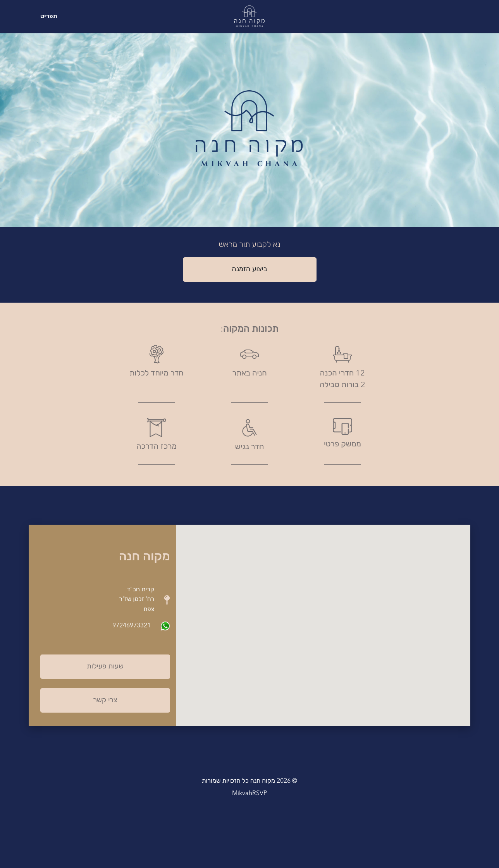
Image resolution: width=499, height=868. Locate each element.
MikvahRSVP (250, 794)
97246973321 (132, 626)
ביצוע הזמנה (249, 269)
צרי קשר (105, 700)
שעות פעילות (105, 666)
